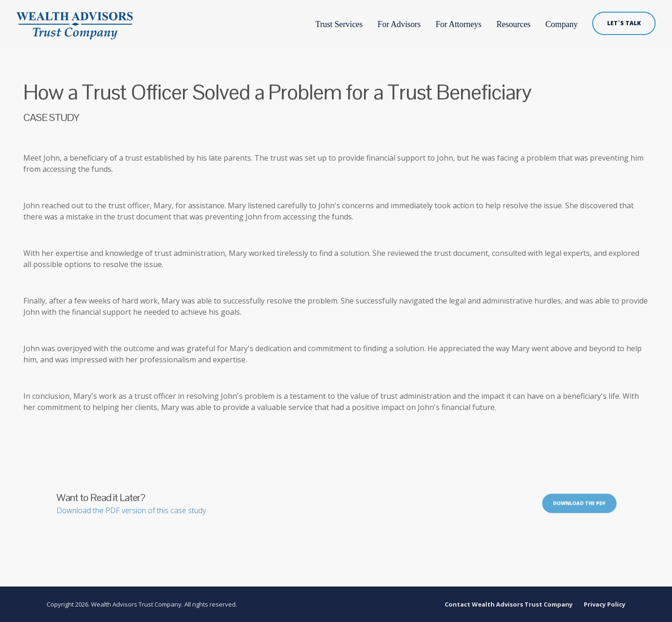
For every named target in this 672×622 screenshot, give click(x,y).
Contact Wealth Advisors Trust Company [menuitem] (509, 604)
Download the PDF (579, 503)
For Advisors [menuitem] (399, 24)
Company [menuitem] (562, 24)
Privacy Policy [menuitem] (605, 604)
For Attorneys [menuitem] (458, 24)
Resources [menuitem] (514, 24)
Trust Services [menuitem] (338, 24)
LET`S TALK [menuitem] (624, 23)
